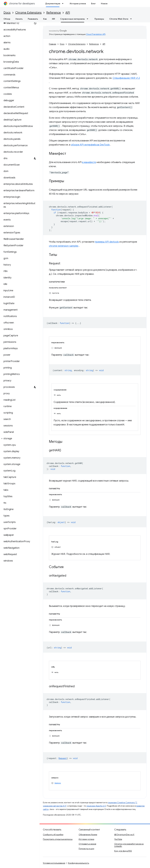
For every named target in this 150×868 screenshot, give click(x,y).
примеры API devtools (107, 242)
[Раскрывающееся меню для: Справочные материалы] (88, 19)
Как (45, 19)
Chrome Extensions (28, 13)
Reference (54, 13)
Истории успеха (78, 4)
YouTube (118, 839)
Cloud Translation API (96, 34)
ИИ (53, 19)
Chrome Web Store (119, 19)
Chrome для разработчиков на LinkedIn (129, 845)
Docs (7, 13)
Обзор (7, 19)
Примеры (99, 19)
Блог (93, 4)
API (68, 13)
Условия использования (54, 863)
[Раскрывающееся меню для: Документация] (64, 4)
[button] (19, 439)
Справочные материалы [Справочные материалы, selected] (73, 19)
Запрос (58, 783)
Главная (53, 44)
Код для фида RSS (123, 851)
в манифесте (89, 162)
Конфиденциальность (79, 863)
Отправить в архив (87, 844)
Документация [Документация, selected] (53, 4)
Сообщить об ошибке (53, 835)
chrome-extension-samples (64, 246)
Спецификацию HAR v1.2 (126, 78)
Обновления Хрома (88, 835)
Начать (19, 19)
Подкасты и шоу (86, 849)
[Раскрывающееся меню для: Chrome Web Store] (132, 19)
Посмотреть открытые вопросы (58, 839)
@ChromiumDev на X (124, 835)
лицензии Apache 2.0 (96, 806)
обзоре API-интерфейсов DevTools (90, 145)
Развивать (33, 19)
